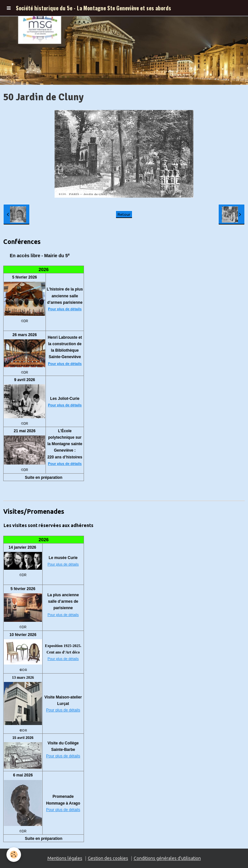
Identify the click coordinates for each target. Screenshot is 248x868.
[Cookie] (14, 855)
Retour (124, 214)
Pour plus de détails (65, 309)
